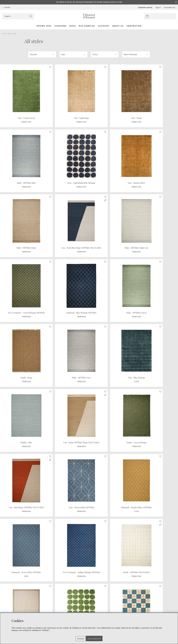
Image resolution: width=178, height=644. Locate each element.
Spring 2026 (44, 26)
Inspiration (134, 26)
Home (4, 34)
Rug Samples (87, 26)
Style (15, 34)
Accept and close (94, 638)
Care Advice (7, 611)
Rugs (73, 26)
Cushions (60, 26)
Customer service (145, 7)
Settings (80, 639)
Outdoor (104, 26)
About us (118, 26)
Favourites (170, 7)
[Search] (18, 16)
